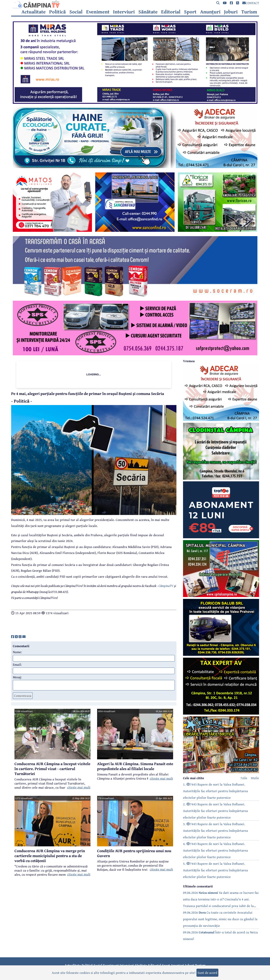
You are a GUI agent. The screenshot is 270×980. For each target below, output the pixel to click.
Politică (57, 12)
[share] (13, 637)
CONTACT (251, 3)
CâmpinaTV (166, 586)
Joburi (231, 12)
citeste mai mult (79, 787)
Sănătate (148, 12)
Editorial (171, 12)
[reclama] (135, 102)
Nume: (17, 652)
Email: (17, 664)
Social (76, 12)
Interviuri (124, 12)
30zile (255, 778)
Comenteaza (23, 696)
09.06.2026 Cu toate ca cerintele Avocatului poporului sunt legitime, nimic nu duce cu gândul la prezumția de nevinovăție (220, 919)
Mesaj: (17, 677)
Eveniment (98, 12)
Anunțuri (210, 12)
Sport (190, 12)
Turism (249, 12)
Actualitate (34, 12)
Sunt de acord (207, 973)
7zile (244, 778)
